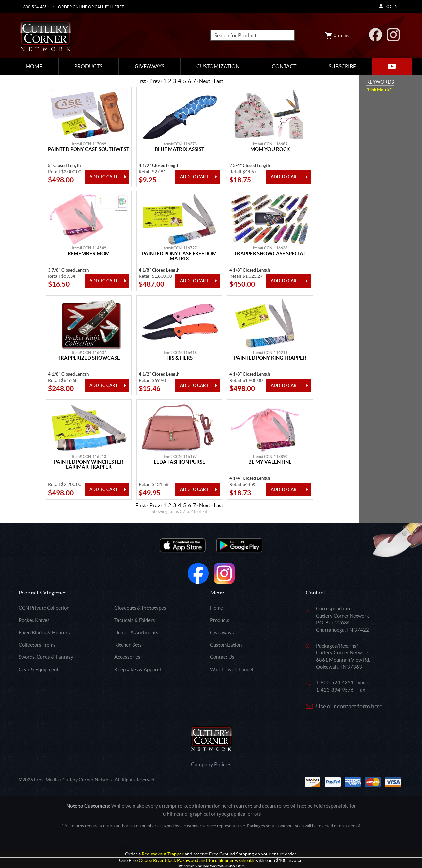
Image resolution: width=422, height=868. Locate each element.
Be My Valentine (270, 462)
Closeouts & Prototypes (140, 608)
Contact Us (222, 657)
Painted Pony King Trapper (270, 358)
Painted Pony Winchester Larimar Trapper (89, 464)
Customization (218, 66)
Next (205, 81)
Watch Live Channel (232, 669)
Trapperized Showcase (89, 358)
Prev (155, 81)
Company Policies (211, 764)
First (141, 81)
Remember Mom (89, 254)
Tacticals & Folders (135, 620)
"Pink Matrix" (379, 90)
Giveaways (149, 66)
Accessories (127, 657)
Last (218, 81)
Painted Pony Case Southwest (89, 149)
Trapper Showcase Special (270, 254)
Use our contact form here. (350, 706)
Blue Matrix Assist (180, 149)
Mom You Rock (270, 149)
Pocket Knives (34, 620)
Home (34, 66)
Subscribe (342, 66)
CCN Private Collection (44, 608)
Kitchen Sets (128, 645)
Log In (389, 6)
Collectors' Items (37, 645)
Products (88, 66)
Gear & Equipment (39, 669)
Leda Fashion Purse (180, 462)
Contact (284, 66)
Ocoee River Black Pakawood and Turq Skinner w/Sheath (196, 861)
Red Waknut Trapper (163, 854)
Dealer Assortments (136, 633)
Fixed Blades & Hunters (44, 633)
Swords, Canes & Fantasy (46, 657)
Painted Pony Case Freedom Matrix (179, 256)
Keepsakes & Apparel (138, 669)
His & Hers (180, 358)
